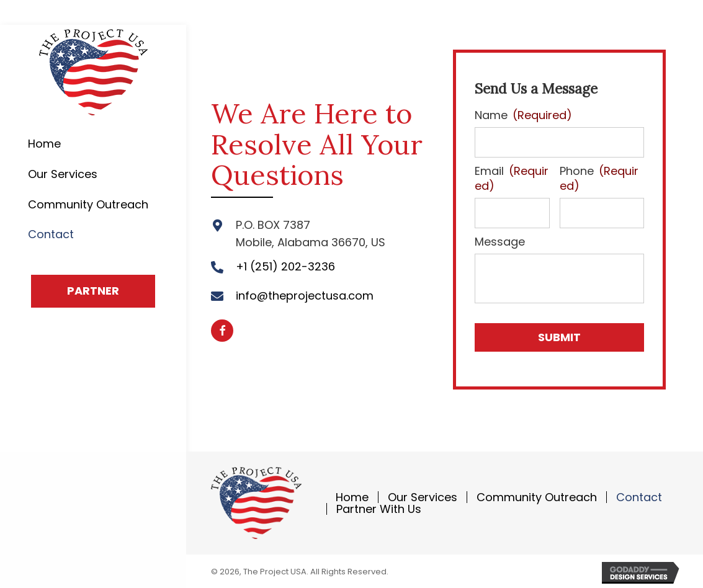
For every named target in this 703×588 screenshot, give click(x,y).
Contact (639, 495)
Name (523, 115)
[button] (93, 291)
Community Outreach (537, 495)
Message (500, 240)
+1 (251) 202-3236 (285, 266)
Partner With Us (379, 507)
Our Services (423, 495)
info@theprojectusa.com (305, 295)
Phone (599, 178)
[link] (93, 144)
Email (512, 178)
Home (352, 495)
